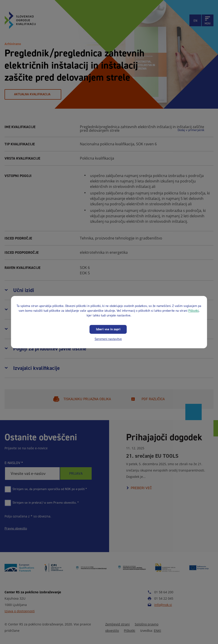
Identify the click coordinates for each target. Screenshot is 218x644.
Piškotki (194, 311)
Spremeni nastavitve (108, 339)
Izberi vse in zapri (108, 329)
